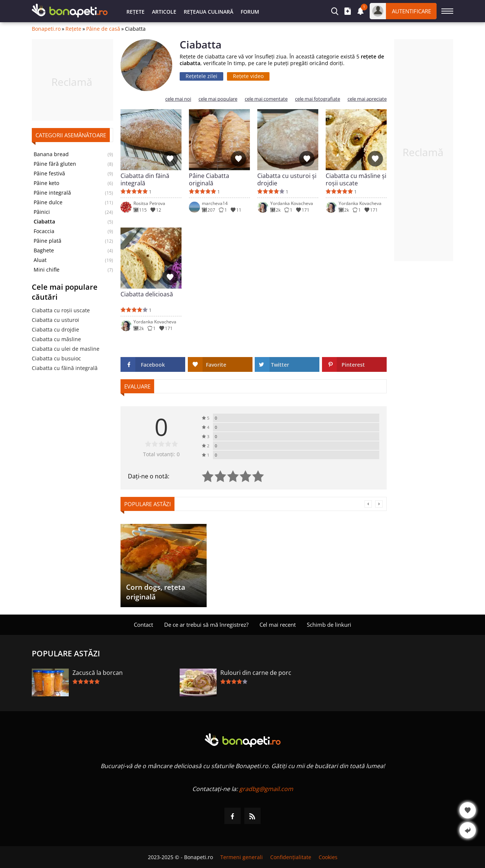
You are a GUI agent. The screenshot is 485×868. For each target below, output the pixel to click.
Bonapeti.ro (46, 29)
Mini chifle (47, 270)
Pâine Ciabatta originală (209, 179)
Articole (164, 12)
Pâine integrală (52, 193)
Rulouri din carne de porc (256, 673)
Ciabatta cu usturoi (55, 320)
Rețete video (248, 76)
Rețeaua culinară (208, 12)
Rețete (135, 12)
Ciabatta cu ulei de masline (66, 349)
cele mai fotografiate (318, 99)
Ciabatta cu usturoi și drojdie (287, 179)
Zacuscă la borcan (98, 673)
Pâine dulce (48, 202)
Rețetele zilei (201, 76)
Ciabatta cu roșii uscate (61, 310)
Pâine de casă (103, 29)
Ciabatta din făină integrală (145, 179)
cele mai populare (218, 99)
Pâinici (42, 212)
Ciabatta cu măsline (56, 339)
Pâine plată (48, 241)
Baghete (44, 250)
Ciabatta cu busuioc (56, 358)
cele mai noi (178, 99)
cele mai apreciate (367, 99)
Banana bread (51, 154)
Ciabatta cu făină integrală (65, 368)
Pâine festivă (49, 174)
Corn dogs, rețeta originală (156, 592)
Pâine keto (46, 183)
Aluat (40, 260)
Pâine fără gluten (55, 164)
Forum (250, 12)
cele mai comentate (266, 99)
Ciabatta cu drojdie (55, 329)
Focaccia (44, 231)
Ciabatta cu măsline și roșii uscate (356, 179)
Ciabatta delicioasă (147, 294)
